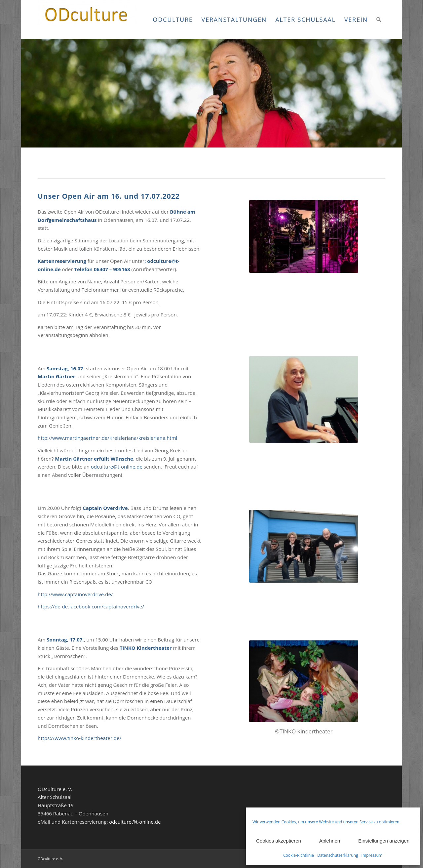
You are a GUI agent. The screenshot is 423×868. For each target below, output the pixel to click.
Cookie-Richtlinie (299, 855)
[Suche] (379, 20)
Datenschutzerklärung (338, 855)
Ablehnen (330, 841)
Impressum (372, 855)
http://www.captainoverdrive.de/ (75, 594)
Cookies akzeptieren (279, 841)
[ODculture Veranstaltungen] (87, 20)
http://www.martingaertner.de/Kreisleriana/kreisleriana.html (107, 438)
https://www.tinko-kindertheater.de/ (79, 738)
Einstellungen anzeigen (384, 841)
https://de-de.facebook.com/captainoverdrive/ (91, 606)
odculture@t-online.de (117, 467)
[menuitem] (173, 20)
